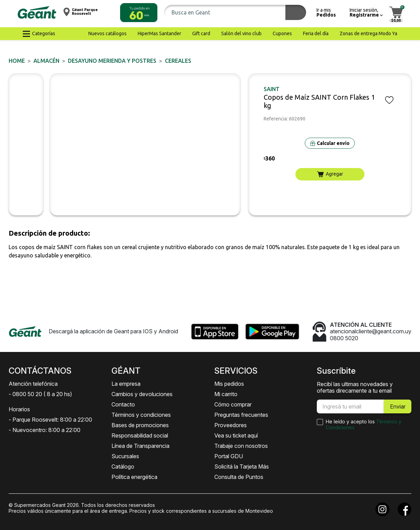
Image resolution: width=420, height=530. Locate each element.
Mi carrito (226, 394)
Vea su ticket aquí (236, 435)
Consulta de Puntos (239, 477)
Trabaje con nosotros (241, 446)
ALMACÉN (46, 61)
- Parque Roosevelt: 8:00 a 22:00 (50, 420)
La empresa (126, 384)
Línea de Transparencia (140, 446)
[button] (139, 13)
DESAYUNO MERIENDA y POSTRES (112, 61)
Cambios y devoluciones (142, 394)
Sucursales (125, 456)
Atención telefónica (33, 384)
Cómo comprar (233, 404)
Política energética (134, 477)
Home (17, 61)
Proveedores (231, 425)
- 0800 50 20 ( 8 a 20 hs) (40, 394)
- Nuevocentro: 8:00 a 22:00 (45, 430)
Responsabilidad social (140, 435)
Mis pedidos (229, 384)
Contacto (123, 404)
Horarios (19, 409)
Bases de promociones (140, 425)
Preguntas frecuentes (241, 415)
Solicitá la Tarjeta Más (242, 467)
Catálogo (123, 467)
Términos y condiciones (141, 415)
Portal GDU (229, 456)
